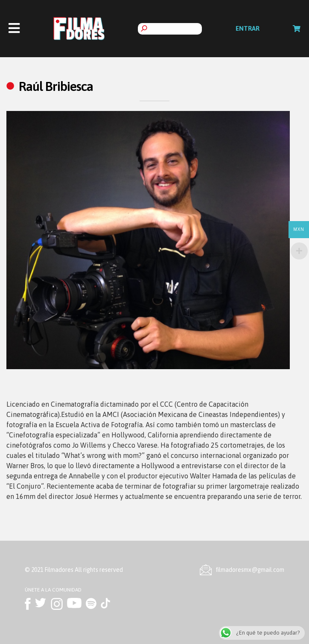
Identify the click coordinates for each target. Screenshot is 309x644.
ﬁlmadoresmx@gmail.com (250, 570)
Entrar (248, 28)
